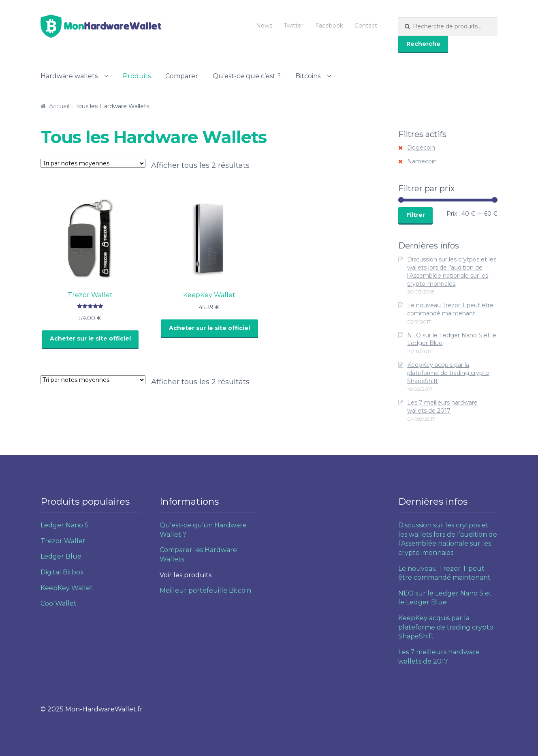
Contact (366, 26)
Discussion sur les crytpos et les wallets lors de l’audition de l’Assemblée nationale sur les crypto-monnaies (452, 271)
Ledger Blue (61, 556)
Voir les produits (186, 575)
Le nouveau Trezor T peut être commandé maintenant (450, 309)
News (264, 26)
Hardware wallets (69, 76)
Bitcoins (308, 76)
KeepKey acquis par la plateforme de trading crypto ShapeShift (448, 373)
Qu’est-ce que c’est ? (247, 76)
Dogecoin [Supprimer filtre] (421, 148)
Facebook (329, 26)
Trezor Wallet (63, 541)
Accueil (59, 106)
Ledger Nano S (65, 525)
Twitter (294, 26)
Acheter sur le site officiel (90, 338)
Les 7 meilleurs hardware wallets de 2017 (442, 407)
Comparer (182, 76)
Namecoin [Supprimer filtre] (422, 161)
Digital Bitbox (62, 572)
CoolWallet (59, 603)
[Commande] (93, 163)
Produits (137, 76)
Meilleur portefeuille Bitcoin (205, 590)
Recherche (423, 44)
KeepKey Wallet (67, 588)
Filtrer (416, 215)
